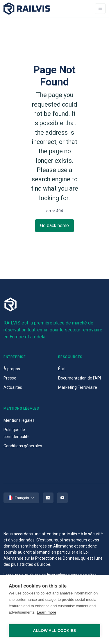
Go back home (54, 226)
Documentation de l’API (79, 378)
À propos (12, 369)
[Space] (27, 9)
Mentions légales (19, 420)
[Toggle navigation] (100, 9)
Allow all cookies (54, 631)
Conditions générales (23, 446)
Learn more (47, 612)
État (62, 369)
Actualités (13, 387)
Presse (10, 378)
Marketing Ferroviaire (78, 387)
